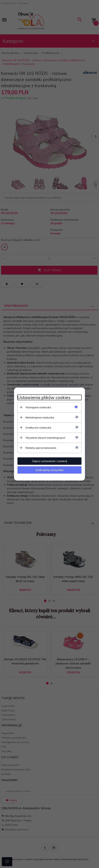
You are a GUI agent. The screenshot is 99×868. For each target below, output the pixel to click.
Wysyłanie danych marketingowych (45, 438)
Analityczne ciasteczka (38, 427)
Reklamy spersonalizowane (41, 448)
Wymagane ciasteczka (38, 407)
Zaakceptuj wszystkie (50, 470)
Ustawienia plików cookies (44, 397)
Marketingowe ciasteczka (39, 417)
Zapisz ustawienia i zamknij (50, 461)
